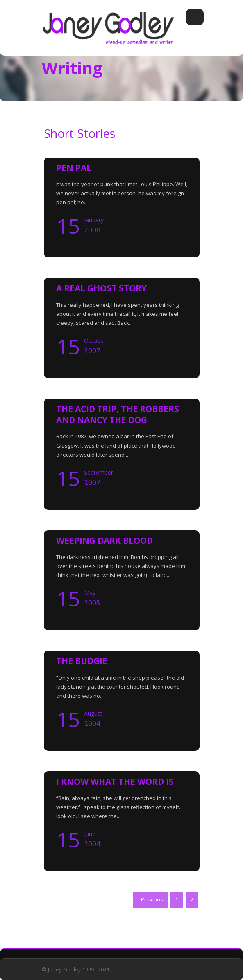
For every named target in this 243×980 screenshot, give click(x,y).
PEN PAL (74, 168)
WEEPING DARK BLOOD (104, 541)
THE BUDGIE (82, 661)
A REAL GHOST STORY (101, 288)
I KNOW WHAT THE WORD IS (115, 782)
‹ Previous (151, 899)
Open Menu (195, 17)
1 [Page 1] (177, 899)
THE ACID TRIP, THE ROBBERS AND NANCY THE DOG (118, 414)
